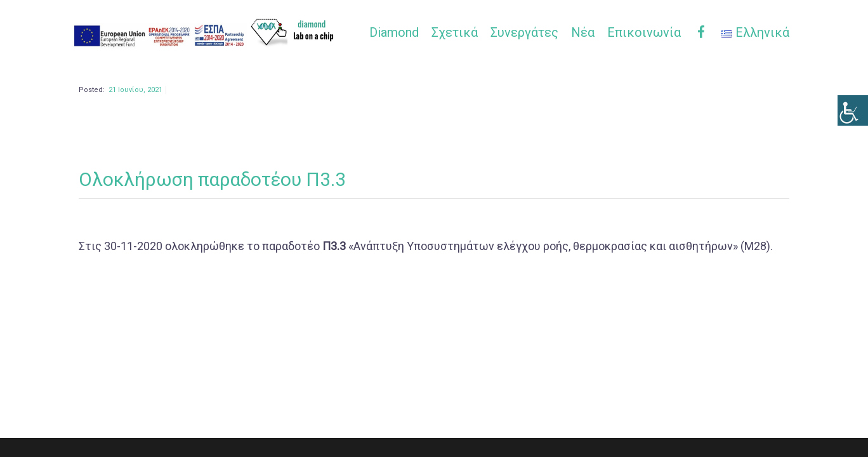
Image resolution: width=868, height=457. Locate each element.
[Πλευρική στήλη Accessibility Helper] (853, 110)
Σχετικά (455, 32)
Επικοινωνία (644, 32)
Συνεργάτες (524, 32)
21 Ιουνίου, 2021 (135, 113)
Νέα (583, 32)
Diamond (394, 32)
